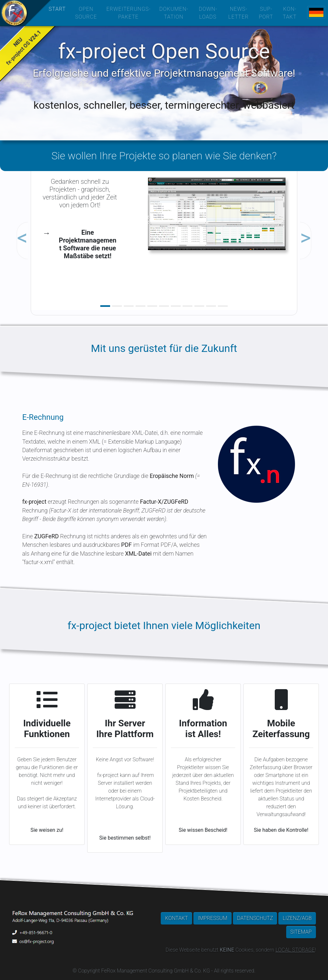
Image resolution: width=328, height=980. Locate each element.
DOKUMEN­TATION (174, 13)
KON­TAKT (289, 13)
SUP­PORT (266, 13)
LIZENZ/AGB (297, 918)
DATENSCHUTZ (255, 918)
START (57, 9)
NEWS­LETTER (238, 13)
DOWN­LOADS (208, 13)
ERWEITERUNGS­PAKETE (128, 13)
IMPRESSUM (212, 918)
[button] (51, 225)
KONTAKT (176, 918)
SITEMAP (301, 932)
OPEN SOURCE (86, 13)
